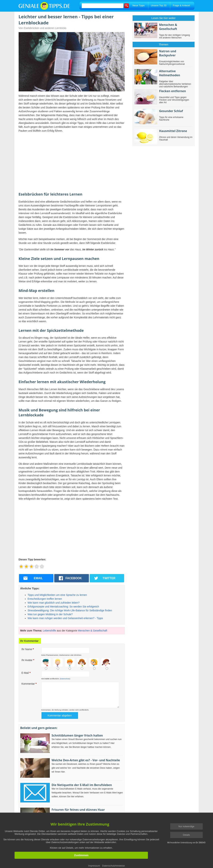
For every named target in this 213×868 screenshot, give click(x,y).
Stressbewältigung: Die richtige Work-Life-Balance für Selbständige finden (70, 610)
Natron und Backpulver (168, 53)
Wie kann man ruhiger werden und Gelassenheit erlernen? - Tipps (65, 618)
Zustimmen (81, 855)
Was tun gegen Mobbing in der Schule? (50, 614)
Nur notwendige (186, 826)
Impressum (94, 866)
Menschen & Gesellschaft (92, 631)
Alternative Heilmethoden (170, 73)
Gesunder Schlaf (171, 111)
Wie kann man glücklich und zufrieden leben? (54, 603)
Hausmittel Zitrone (173, 131)
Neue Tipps (138, 5)
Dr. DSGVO (201, 843)
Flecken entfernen (173, 91)
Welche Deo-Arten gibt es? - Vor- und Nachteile (86, 760)
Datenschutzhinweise (114, 866)
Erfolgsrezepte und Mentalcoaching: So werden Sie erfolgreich (63, 607)
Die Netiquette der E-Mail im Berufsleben (82, 785)
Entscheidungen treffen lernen (45, 599)
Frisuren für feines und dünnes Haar (78, 810)
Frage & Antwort (181, 5)
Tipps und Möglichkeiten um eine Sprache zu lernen (57, 595)
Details (186, 835)
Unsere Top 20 (159, 5)
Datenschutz (65, 679)
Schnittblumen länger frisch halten (77, 735)
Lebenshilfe (49, 631)
